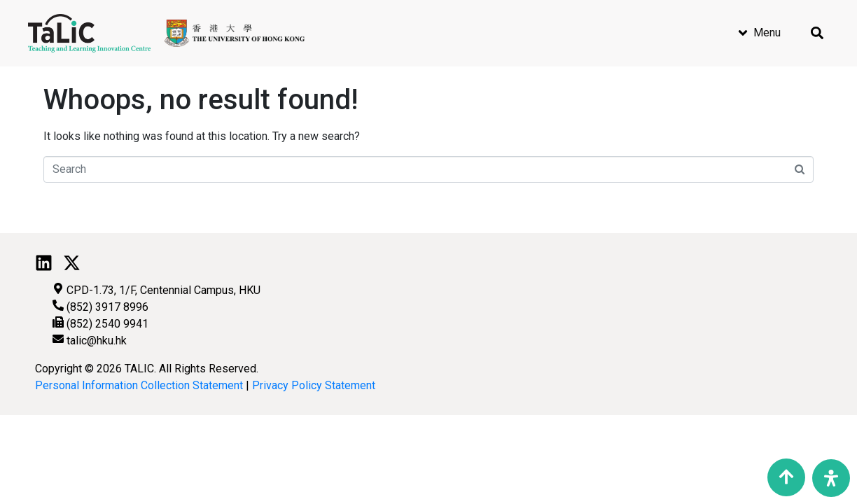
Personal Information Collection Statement (139, 385)
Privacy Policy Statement (314, 385)
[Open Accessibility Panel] (831, 478)
